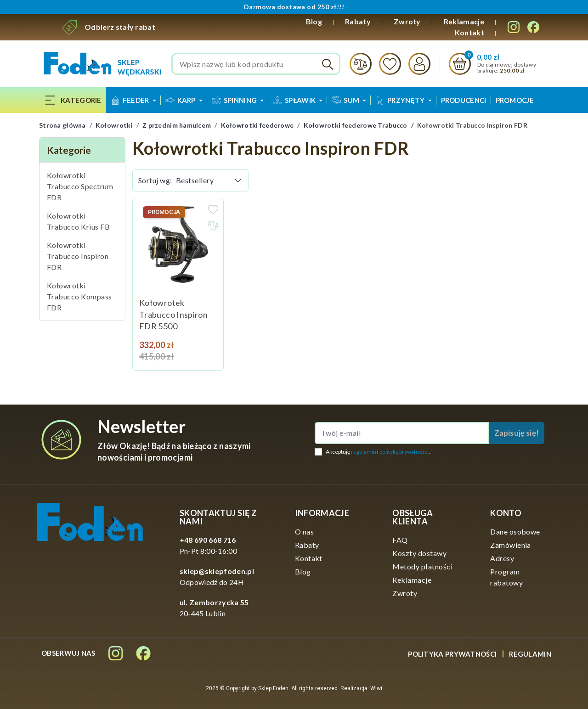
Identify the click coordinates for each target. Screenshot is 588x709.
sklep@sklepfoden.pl (217, 571)
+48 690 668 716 (208, 540)
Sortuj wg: (155, 180)
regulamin (364, 452)
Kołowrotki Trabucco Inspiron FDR (78, 256)
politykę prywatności (404, 452)
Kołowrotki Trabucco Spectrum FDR (80, 186)
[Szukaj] (256, 64)
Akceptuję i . (378, 452)
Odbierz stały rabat (120, 27)
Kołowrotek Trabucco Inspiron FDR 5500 (173, 314)
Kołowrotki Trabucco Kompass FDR (79, 296)
